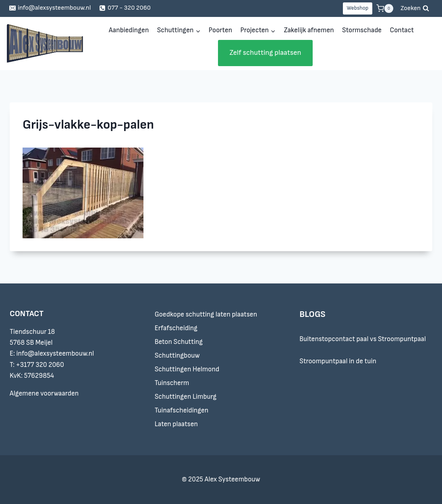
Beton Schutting (179, 342)
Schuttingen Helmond (187, 369)
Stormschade (362, 30)
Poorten (220, 30)
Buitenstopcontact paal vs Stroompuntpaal (363, 339)
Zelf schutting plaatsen (265, 53)
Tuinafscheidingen (182, 410)
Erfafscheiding (176, 328)
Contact (402, 30)
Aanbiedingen (129, 30)
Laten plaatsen (176, 424)
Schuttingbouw (177, 356)
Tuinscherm (172, 383)
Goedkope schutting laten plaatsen (206, 314)
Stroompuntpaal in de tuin (338, 361)
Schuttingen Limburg (186, 397)
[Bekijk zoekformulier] (415, 8)
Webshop (357, 8)
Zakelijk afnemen (309, 30)
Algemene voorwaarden (44, 394)
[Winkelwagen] (385, 8)
